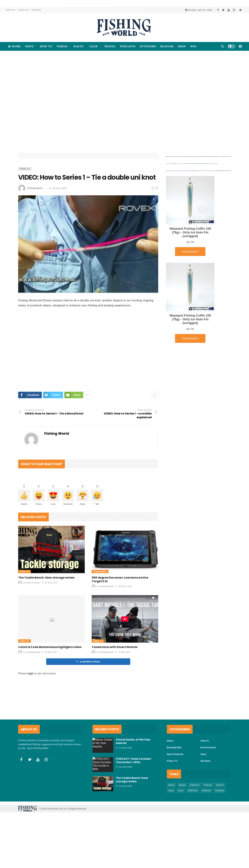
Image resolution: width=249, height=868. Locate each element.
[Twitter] (223, 10)
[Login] (240, 46)
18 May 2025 (49, 681)
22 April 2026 (124, 777)
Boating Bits (100, 601)
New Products (175, 784)
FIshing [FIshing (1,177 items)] (208, 814)
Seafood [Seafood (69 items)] (206, 820)
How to (205, 770)
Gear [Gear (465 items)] (171, 820)
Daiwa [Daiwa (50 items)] (182, 814)
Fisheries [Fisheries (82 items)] (195, 814)
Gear (203, 784)
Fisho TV (25, 197)
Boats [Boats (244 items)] (171, 814)
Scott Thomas (33, 612)
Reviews (206, 790)
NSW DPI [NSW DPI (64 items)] (193, 820)
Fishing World (35, 217)
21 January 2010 (58, 217)
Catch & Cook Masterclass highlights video (50, 676)
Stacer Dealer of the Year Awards (133, 771)
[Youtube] (229, 10)
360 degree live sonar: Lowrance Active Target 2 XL (120, 609)
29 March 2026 (124, 616)
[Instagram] (234, 10)
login (31, 703)
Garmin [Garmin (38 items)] (220, 814)
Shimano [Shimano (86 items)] (220, 820)
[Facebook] (218, 10)
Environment (208, 777)
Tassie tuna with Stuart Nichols (115, 676)
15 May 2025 (123, 681)
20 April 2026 (49, 612)
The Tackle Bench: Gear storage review (46, 607)
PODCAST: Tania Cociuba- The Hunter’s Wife (134, 790)
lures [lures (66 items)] (181, 820)
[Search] (223, 46)
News (170, 770)
